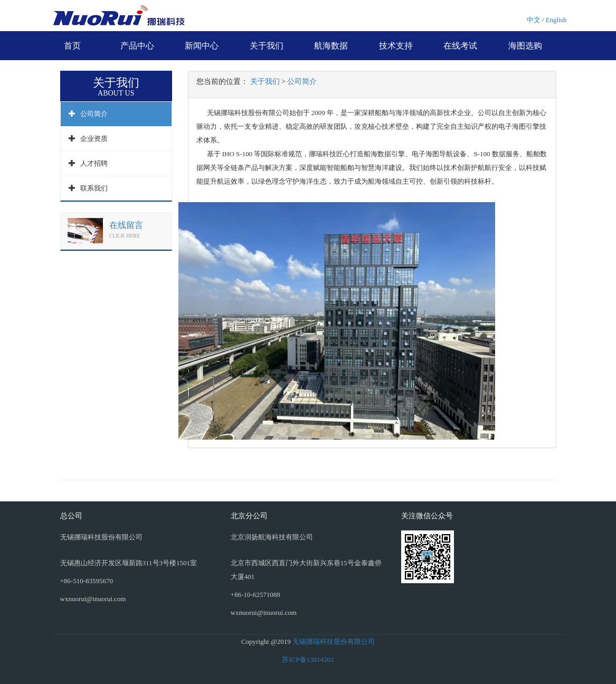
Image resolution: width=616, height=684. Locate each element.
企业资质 (94, 139)
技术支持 (396, 46)
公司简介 (94, 114)
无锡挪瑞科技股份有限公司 (334, 642)
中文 (534, 20)
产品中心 (137, 46)
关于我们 (267, 46)
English (556, 20)
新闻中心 (202, 46)
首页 (72, 46)
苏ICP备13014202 (308, 659)
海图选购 (525, 46)
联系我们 (94, 188)
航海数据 (331, 46)
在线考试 (460, 46)
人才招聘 (94, 163)
